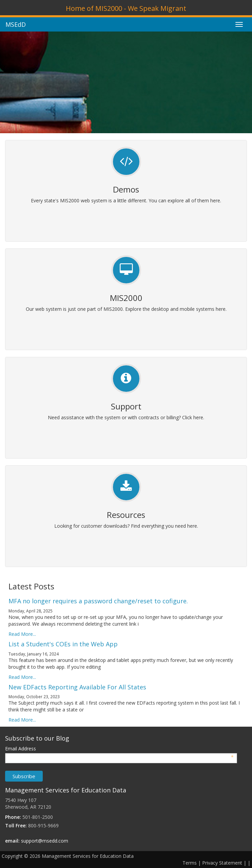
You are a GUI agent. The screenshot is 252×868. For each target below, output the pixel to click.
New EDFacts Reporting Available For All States (77, 687)
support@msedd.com (45, 841)
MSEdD (16, 24)
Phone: (13, 817)
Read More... (22, 634)
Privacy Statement (222, 863)
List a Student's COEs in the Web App (63, 644)
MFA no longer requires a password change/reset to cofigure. (98, 601)
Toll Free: (16, 825)
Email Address (119, 749)
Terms (190, 863)
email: (12, 841)
